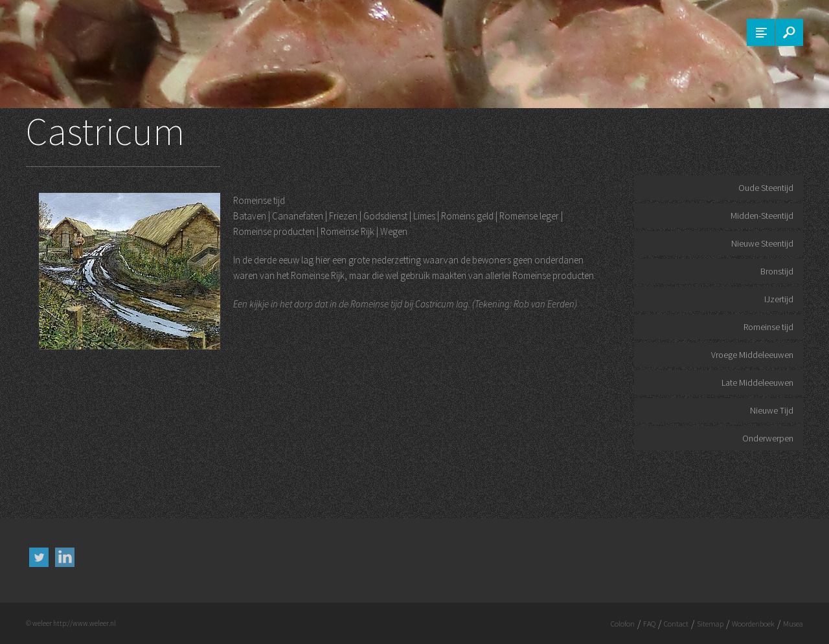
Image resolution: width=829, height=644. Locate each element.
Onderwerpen (768, 438)
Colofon (623, 624)
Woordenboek (753, 624)
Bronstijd (777, 271)
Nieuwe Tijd (772, 410)
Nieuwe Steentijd (762, 243)
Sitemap (710, 624)
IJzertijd (779, 299)
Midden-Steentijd (762, 216)
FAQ (649, 624)
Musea (793, 624)
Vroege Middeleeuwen (752, 355)
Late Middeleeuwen (757, 383)
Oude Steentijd (766, 188)
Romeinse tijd (768, 327)
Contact (676, 624)
